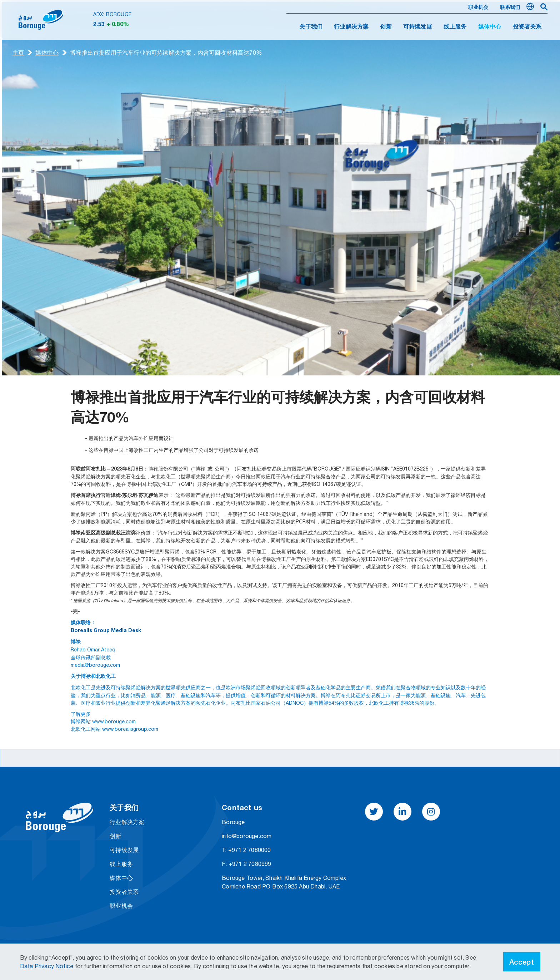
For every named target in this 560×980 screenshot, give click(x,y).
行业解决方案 (351, 27)
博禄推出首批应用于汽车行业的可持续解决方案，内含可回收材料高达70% (166, 53)
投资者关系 (527, 27)
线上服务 (455, 27)
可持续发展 (418, 27)
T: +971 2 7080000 (246, 850)
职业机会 (478, 8)
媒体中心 (47, 53)
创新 (386, 27)
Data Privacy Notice (47, 966)
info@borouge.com (247, 836)
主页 (18, 53)
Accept (522, 962)
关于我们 (311, 27)
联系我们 (510, 8)
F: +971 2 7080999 (246, 864)
